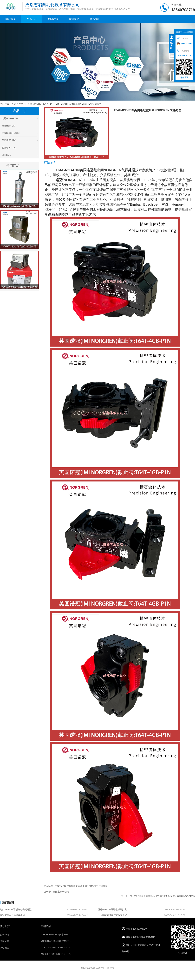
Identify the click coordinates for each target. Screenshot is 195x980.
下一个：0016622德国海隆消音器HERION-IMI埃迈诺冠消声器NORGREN (158, 896)
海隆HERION (19, 126)
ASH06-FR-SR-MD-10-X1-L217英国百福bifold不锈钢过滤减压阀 (73, 954)
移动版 (111, 968)
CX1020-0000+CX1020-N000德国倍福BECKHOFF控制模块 (71, 948)
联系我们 (95, 19)
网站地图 (5, 948)
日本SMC (19, 155)
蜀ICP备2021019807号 (92, 968)
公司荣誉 (5, 941)
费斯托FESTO (19, 140)
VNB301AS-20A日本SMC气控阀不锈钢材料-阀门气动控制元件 (72, 941)
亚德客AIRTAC (19, 148)
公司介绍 (5, 935)
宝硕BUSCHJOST (19, 133)
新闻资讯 (53, 19)
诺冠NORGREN (38, 104)
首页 (14, 104)
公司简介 (74, 19)
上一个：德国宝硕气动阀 (56, 892)
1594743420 (184, 44)
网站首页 (11, 19)
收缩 (171, 44)
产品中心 (32, 19)
